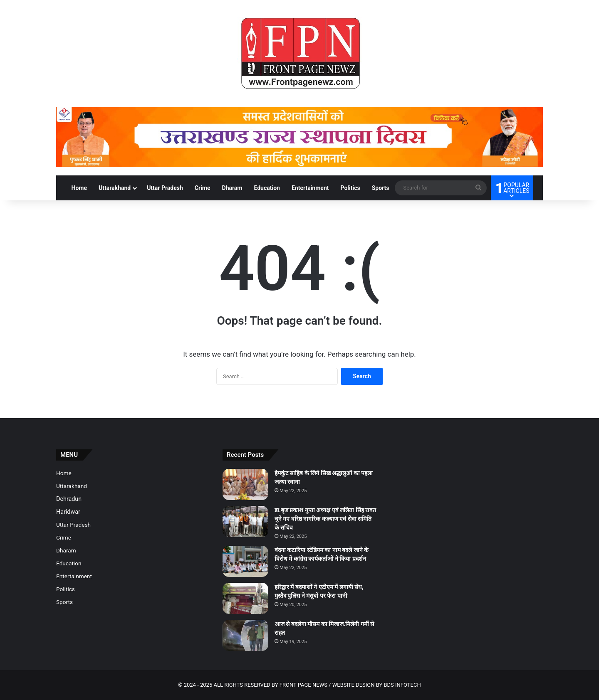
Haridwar (68, 512)
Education (267, 188)
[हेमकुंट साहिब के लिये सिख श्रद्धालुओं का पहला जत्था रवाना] (245, 484)
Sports (381, 188)
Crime (203, 188)
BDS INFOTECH (402, 685)
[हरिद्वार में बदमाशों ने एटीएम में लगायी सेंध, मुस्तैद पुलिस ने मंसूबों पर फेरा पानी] (245, 598)
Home (79, 188)
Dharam (232, 188)
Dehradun (69, 499)
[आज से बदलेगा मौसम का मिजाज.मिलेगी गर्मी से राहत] (245, 635)
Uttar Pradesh (165, 188)
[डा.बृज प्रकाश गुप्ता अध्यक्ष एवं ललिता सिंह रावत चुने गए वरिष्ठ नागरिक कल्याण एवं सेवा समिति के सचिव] (245, 521)
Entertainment (310, 188)
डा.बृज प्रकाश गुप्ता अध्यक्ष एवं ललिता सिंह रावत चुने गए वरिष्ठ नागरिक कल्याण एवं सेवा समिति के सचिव (325, 519)
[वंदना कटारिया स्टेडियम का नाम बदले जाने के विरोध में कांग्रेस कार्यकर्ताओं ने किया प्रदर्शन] (245, 561)
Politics (350, 188)
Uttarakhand (115, 188)
